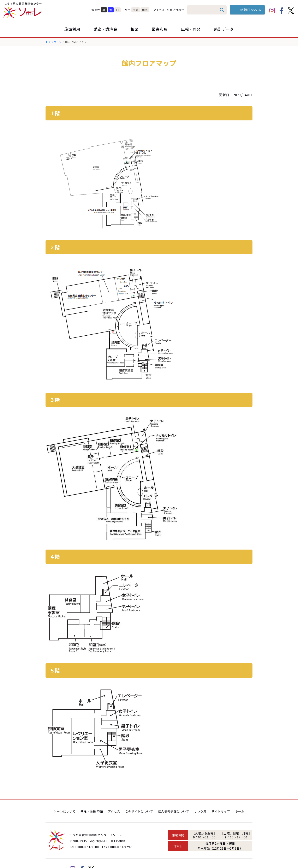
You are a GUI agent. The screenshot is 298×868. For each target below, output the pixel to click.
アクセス (159, 10)
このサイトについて (139, 800)
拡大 (136, 10)
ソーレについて (65, 800)
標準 (145, 10)
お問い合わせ (175, 10)
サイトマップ (221, 800)
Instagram (272, 11)
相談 (135, 29)
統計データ (224, 29)
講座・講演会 (105, 29)
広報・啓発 (191, 29)
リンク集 (200, 800)
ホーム (240, 800)
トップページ (54, 42)
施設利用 (72, 29)
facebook (281, 11)
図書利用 (160, 29)
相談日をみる (251, 10)
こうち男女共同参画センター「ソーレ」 (23, 10)
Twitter (291, 11)
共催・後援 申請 (92, 800)
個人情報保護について (174, 800)
